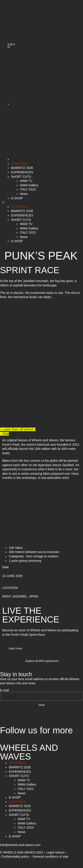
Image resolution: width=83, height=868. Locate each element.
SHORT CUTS (21, 177)
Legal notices (56, 852)
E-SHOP (17, 198)
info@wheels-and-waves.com (20, 845)
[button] (41, 203)
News (24, 194)
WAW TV (26, 181)
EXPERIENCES (22, 172)
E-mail (4, 690)
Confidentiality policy (15, 857)
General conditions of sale (50, 857)
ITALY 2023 (28, 189)
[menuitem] (15, 29)
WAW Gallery (29, 185)
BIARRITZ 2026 (22, 168)
